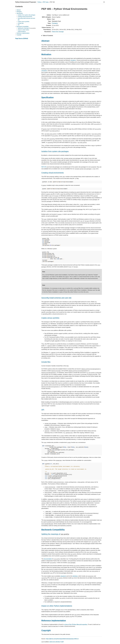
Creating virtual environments (25, 17)
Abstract (19, 10)
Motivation (19, 12)
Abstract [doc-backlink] (45, 41)
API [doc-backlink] (43, 410)
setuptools (63, 576)
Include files (21, 23)
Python (39, 2)
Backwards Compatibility (23, 27)
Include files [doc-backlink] (46, 362)
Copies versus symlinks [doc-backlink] (50, 318)
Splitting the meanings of (27, 28)
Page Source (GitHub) (22, 38)
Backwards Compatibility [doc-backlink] (53, 530)
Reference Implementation (23, 33)
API (19, 25)
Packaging (55, 23)
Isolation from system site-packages (27, 15)
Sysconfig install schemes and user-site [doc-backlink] (56, 298)
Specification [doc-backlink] (47, 97)
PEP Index (46, 2)
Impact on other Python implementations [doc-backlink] (57, 606)
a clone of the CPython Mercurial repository (76, 624)
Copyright (19, 35)
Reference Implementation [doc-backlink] (54, 621)
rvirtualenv (44, 71)
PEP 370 (44, 167)
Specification (20, 13)
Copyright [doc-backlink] (46, 630)
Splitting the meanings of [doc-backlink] (55, 534)
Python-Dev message (58, 32)
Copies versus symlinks (23, 22)
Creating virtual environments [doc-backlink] (53, 173)
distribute (75, 576)
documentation (48, 559)
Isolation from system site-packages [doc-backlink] (55, 151)
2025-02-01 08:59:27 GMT (57, 642)
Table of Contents (48, 36)
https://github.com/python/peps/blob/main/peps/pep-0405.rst (62, 639)
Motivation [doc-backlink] (46, 54)
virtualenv (73, 60)
